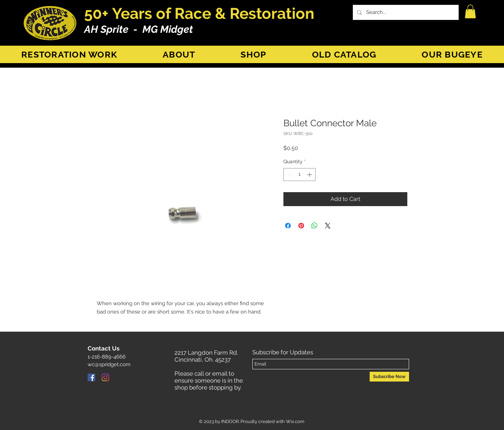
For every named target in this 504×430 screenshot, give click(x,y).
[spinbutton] (299, 175)
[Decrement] (289, 175)
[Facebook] (91, 377)
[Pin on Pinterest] (301, 226)
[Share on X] (328, 226)
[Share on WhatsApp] (314, 226)
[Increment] (310, 175)
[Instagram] (105, 377)
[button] (470, 11)
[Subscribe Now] (389, 377)
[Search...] (405, 12)
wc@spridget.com (109, 364)
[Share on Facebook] (288, 226)
